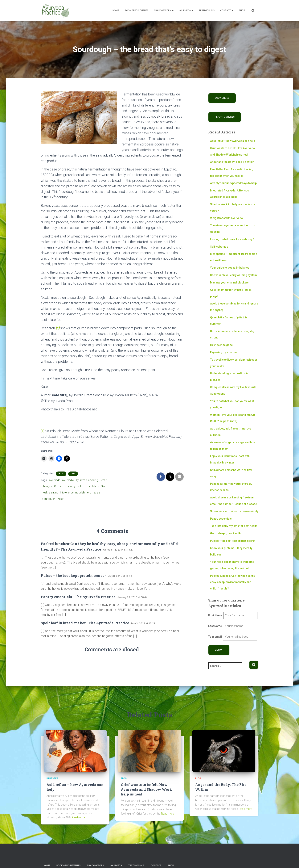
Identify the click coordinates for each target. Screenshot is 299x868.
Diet (73, 474)
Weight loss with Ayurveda (226, 218)
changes (47, 486)
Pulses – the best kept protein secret (233, 541)
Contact (227, 10)
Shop (242, 10)
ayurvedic (68, 480)
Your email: (215, 637)
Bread (103, 480)
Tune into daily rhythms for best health (234, 526)
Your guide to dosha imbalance (230, 268)
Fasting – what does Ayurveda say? (232, 239)
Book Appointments (137, 10)
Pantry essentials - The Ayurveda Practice (78, 597)
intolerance (67, 493)
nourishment (83, 493)
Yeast (61, 499)
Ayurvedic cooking (87, 480)
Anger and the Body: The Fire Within (232, 162)
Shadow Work (164, 10)
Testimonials (207, 10)
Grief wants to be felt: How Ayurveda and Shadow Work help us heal (146, 789)
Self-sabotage (219, 247)
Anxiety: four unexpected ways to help (233, 183)
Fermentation (91, 486)
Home (116, 10)
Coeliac (59, 486)
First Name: (216, 615)
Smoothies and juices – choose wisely (234, 511)
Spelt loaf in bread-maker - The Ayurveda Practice (85, 623)
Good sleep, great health (225, 533)
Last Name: (215, 626)
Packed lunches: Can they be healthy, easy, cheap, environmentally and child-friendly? (233, 582)
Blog (61, 474)
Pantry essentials (221, 519)
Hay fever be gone (221, 345)
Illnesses (52, 778)
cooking (70, 486)
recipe (96, 493)
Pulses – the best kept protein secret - (73, 575)
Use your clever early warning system (233, 275)
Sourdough (49, 499)
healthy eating (50, 493)
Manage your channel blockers (229, 283)
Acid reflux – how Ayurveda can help (233, 141)
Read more (78, 817)
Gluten (105, 486)
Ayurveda (186, 10)
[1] (43, 431)
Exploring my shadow (224, 352)
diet (79, 486)
